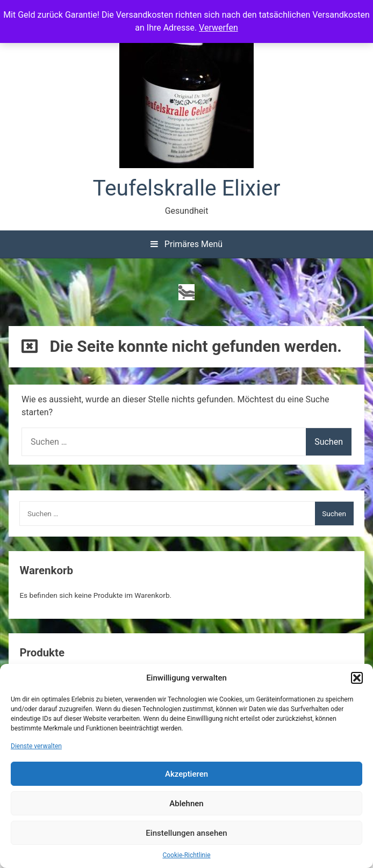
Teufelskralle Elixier (187, 188)
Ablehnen (186, 804)
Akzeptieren (186, 774)
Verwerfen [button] (218, 28)
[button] (357, 678)
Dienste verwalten (36, 746)
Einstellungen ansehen (186, 833)
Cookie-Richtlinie (186, 855)
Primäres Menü (186, 244)
